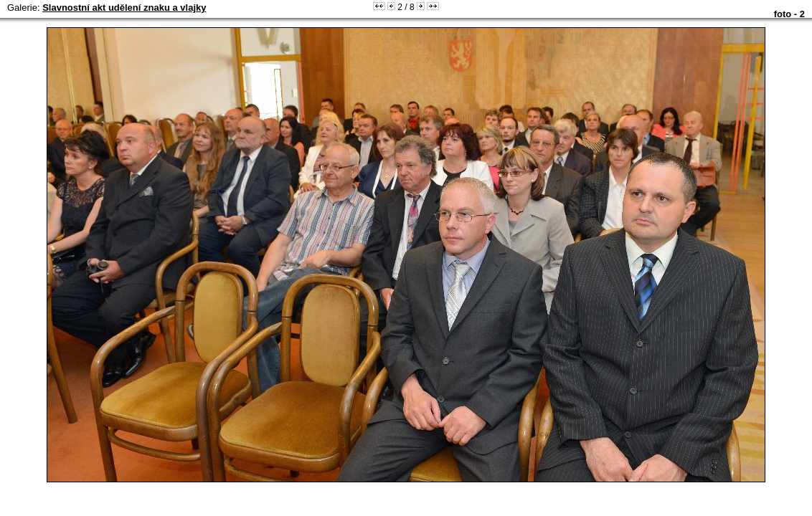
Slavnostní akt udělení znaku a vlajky (124, 8)
